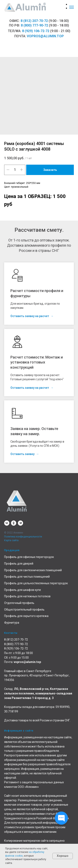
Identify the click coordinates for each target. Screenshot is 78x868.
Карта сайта (11, 540)
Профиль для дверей (19, 564)
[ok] (14, 523)
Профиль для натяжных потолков (27, 596)
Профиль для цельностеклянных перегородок (36, 583)
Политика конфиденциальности (23, 537)
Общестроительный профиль (24, 610)
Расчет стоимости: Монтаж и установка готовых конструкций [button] (37, 362)
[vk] (7, 523)
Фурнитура (12, 623)
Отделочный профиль (19, 603)
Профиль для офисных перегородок (29, 557)
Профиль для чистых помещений (27, 577)
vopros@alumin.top (45, 36)
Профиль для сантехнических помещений (33, 570)
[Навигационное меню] (72, 7)
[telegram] (20, 523)
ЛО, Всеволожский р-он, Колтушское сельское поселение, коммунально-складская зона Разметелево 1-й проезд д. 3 (38, 693)
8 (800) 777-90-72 (34, 25)
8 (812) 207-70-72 (34, 21)
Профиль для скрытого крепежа (26, 616)
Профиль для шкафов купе (23, 590)
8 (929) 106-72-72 (36, 31)
